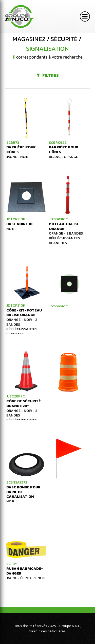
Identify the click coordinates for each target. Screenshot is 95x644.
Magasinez (29, 39)
